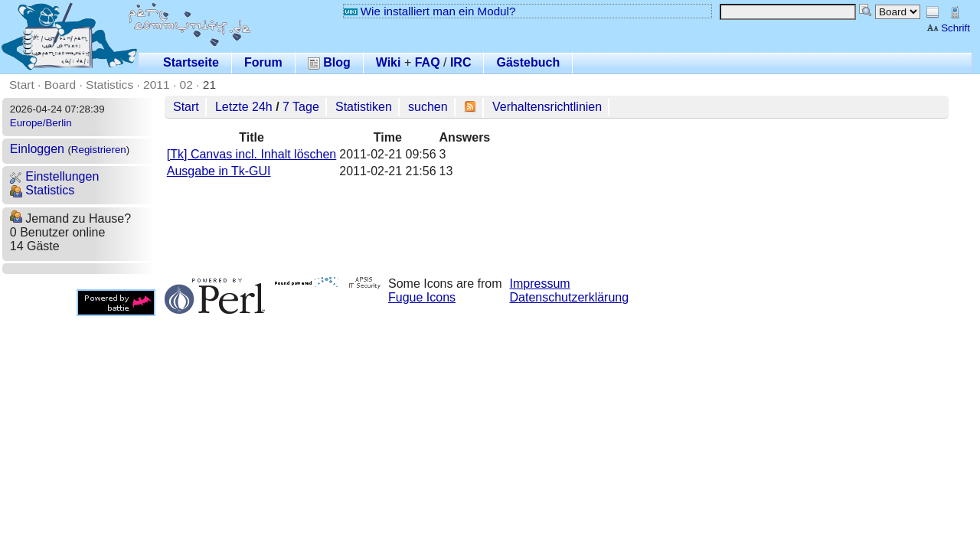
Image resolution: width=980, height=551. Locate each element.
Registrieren (99, 150)
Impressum (540, 284)
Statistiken (364, 107)
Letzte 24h (244, 107)
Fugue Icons (422, 297)
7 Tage (301, 107)
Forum (263, 62)
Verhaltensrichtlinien (547, 107)
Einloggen (37, 149)
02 (186, 85)
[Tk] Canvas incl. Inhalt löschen (252, 154)
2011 (157, 85)
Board (60, 85)
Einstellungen (55, 176)
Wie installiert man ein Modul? (430, 11)
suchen (428, 107)
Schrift (948, 28)
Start (22, 85)
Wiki (389, 62)
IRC (461, 62)
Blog (329, 62)
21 (209, 85)
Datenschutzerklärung (570, 297)
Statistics (109, 85)
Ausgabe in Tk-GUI (219, 171)
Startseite (191, 62)
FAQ (428, 62)
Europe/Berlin (41, 123)
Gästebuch (528, 62)
